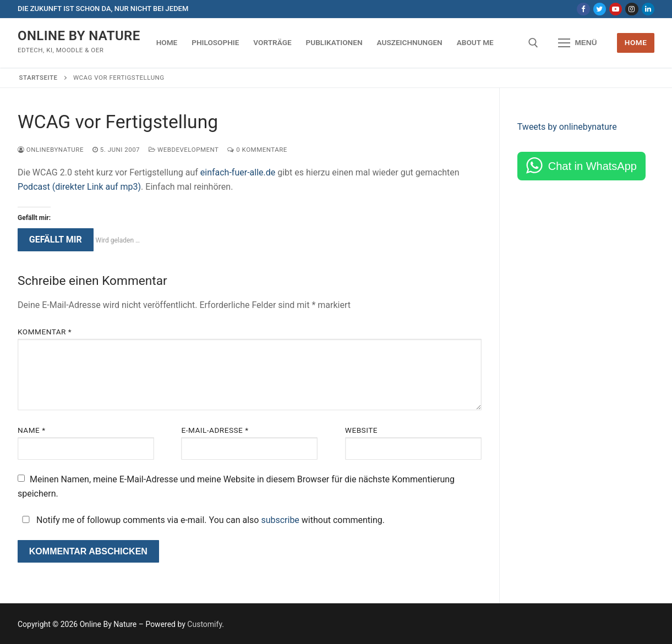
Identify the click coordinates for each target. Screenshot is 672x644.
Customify (204, 624)
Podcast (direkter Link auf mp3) (79, 187)
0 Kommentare (257, 150)
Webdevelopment (184, 150)
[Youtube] (616, 9)
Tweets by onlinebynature (567, 127)
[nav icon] (578, 43)
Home (636, 42)
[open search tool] (533, 43)
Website (361, 430)
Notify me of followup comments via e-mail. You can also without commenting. (201, 520)
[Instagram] (632, 9)
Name (32, 430)
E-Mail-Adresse (215, 430)
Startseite (39, 78)
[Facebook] (583, 9)
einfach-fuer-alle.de (238, 172)
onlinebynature (51, 150)
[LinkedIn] (648, 9)
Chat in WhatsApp (592, 166)
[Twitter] (600, 9)
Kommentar (45, 332)
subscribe (280, 520)
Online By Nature (79, 36)
